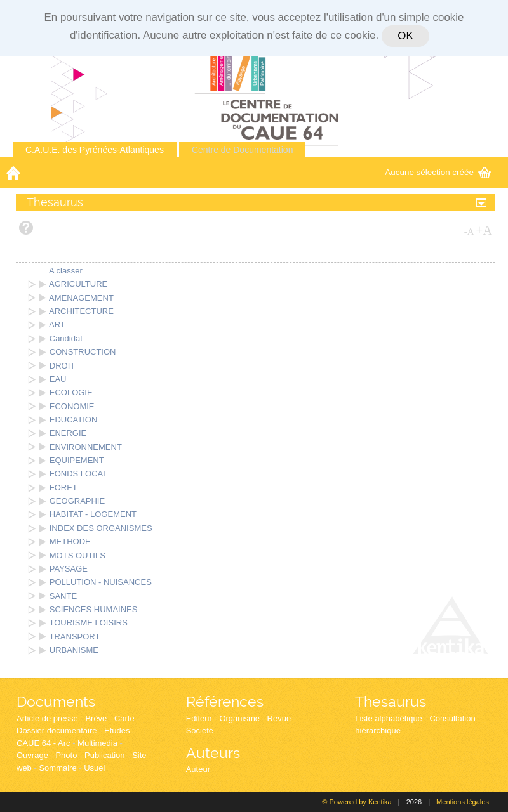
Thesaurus (391, 701)
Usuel (94, 768)
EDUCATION (74, 420)
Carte (124, 718)
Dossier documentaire (57, 730)
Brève (96, 718)
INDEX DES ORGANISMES (101, 528)
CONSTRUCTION (83, 352)
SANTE (63, 596)
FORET (63, 488)
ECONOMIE (72, 406)
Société (200, 730)
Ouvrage (32, 755)
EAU (58, 379)
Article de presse (47, 718)
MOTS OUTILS (77, 555)
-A (469, 232)
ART (57, 324)
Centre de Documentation (243, 150)
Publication (105, 755)
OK (405, 36)
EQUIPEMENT (77, 460)
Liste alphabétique (389, 718)
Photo (66, 755)
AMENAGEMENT (81, 298)
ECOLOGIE (71, 392)
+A (484, 230)
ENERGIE (68, 433)
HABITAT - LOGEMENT (93, 514)
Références (225, 701)
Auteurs (213, 753)
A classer (66, 271)
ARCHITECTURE (81, 311)
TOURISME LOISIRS (89, 623)
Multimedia (97, 743)
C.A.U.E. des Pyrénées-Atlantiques (95, 150)
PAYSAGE (69, 569)
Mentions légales (463, 802)
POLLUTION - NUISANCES (101, 582)
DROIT (62, 366)
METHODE (70, 541)
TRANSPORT (75, 637)
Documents (56, 701)
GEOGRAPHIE (77, 501)
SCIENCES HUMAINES (94, 609)
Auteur (198, 769)
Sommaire (57, 768)
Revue (279, 718)
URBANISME (74, 650)
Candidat (66, 338)
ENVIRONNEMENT (86, 447)
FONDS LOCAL (79, 474)
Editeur (199, 718)
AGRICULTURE (78, 284)
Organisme (239, 718)
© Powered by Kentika (357, 802)
